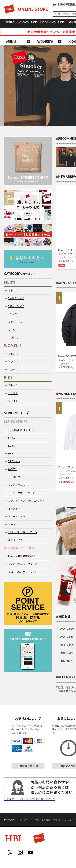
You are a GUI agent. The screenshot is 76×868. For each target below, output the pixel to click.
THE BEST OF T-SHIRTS (21, 430)
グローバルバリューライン (23, 532)
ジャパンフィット (18, 485)
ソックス (13, 338)
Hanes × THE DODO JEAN (23, 556)
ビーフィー (14, 509)
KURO (12, 446)
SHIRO (12, 438)
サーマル (13, 525)
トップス (13, 362)
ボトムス (13, 291)
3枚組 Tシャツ (16, 298)
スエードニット (17, 517)
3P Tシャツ (14, 461)
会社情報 (46, 820)
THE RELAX (14, 477)
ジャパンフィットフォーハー (24, 564)
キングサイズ (15, 540)
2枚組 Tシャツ (16, 306)
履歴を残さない (67, 691)
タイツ (12, 330)
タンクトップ (15, 322)
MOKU (12, 454)
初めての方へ (10, 820)
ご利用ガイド (26, 820)
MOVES (12, 469)
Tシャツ (12, 314)
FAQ (37, 820)
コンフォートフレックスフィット (26, 501)
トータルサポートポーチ (21, 493)
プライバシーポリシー (63, 820)
